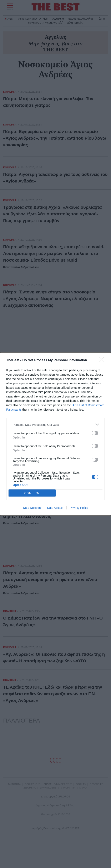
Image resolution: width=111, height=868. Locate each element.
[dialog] (55, 434)
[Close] (103, 360)
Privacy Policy (79, 508)
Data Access (55, 508)
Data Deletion (32, 508)
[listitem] (55, 425)
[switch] (95, 433)
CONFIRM (32, 493)
